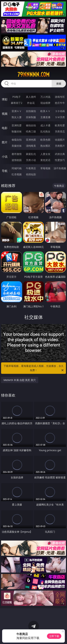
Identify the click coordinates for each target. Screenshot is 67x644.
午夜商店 (31, 168)
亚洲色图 (31, 140)
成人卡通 (45, 125)
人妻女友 (45, 154)
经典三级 (31, 131)
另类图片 (60, 146)
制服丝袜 (17, 131)
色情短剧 (31, 174)
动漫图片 (60, 140)
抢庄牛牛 (60, 103)
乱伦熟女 (45, 131)
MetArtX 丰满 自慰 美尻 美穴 (20, 380)
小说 (5, 157)
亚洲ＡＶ (17, 111)
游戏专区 (60, 97)
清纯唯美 (31, 146)
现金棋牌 (45, 103)
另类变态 (60, 131)
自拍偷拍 (31, 111)
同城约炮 (17, 168)
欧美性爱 (60, 125)
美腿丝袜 (17, 146)
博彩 (5, 99)
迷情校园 (17, 160)
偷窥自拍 (17, 140)
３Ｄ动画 (60, 111)
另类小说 (31, 160)
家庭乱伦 (31, 154)
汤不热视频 (60, 168)
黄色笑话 (45, 160)
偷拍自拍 (31, 125)
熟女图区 (45, 146)
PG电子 (17, 97)
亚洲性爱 (17, 125)
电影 (5, 128)
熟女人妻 (17, 117)
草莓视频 (45, 168)
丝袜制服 (31, 117)
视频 (5, 114)
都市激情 (17, 154)
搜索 (59, 84)
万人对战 (45, 97)
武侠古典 (60, 154)
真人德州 (31, 97)
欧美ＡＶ (45, 111)
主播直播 (45, 117)
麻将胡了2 (17, 103)
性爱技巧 (60, 160)
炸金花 (31, 103)
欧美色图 (45, 140)
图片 (5, 142)
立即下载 (54, 636)
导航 (5, 171)
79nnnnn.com (33, 75)
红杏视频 (17, 174)
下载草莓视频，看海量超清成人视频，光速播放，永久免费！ (34, 368)
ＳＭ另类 (60, 117)
